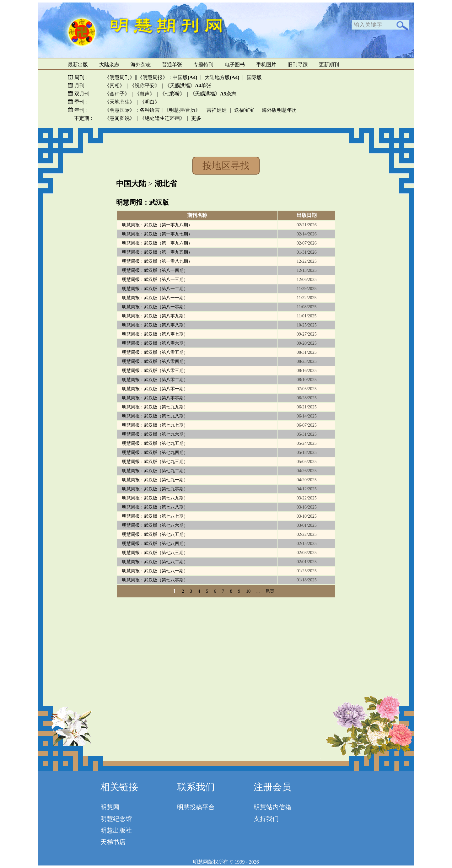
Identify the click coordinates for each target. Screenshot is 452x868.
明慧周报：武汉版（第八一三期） (155, 280)
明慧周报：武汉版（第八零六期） (155, 343)
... (258, 591)
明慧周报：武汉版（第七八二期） (155, 562)
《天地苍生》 (120, 102)
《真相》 (115, 86)
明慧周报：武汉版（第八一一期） (155, 298)
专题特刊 (203, 65)
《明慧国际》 (120, 110)
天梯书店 (113, 842)
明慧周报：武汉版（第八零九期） (155, 316)
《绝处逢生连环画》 (162, 118)
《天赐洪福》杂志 (213, 94)
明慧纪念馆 (116, 819)
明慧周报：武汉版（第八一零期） (155, 307)
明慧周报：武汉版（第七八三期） (155, 553)
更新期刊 (329, 65)
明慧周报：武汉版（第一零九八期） (157, 225)
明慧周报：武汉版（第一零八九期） (157, 261)
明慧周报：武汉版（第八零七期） (155, 334)
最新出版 (78, 65)
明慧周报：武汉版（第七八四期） (155, 544)
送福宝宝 (244, 110)
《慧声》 (145, 94)
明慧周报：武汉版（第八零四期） (155, 361)
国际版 (254, 77)
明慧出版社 (116, 830)
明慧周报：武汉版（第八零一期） (155, 389)
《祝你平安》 (145, 86)
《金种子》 (117, 94)
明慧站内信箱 (272, 807)
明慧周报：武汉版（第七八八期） (155, 507)
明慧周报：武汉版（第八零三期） (155, 371)
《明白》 (150, 102)
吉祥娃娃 (217, 110)
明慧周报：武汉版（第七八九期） (155, 498)
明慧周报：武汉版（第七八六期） (155, 525)
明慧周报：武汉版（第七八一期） (155, 571)
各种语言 (150, 110)
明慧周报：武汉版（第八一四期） (155, 270)
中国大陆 (131, 184)
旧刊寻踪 (298, 65)
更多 (196, 118)
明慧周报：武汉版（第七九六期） (155, 434)
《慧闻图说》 (120, 118)
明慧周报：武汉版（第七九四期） (155, 453)
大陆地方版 (221, 77)
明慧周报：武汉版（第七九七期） (155, 425)
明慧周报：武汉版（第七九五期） (155, 443)
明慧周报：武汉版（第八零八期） (155, 325)
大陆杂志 (109, 65)
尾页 (270, 591)
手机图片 (266, 65)
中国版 (185, 77)
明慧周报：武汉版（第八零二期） (155, 380)
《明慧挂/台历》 (182, 110)
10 (248, 591)
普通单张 (172, 65)
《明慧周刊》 (120, 77)
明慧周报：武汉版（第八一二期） (155, 289)
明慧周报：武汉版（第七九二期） (155, 471)
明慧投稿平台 (196, 807)
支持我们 (266, 819)
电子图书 (235, 65)
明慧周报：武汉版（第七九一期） (155, 480)
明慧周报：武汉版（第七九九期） (155, 407)
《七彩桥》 (172, 94)
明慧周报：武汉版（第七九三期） (155, 462)
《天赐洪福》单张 (188, 86)
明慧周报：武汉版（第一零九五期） (157, 252)
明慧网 (110, 807)
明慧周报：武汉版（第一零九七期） (157, 234)
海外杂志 (141, 65)
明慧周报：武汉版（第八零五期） (155, 352)
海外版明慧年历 (279, 110)
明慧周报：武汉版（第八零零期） (155, 398)
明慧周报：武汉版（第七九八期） (155, 416)
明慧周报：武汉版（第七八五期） (155, 534)
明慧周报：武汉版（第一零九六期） (157, 243)
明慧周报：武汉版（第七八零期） (155, 580)
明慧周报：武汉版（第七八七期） (155, 516)
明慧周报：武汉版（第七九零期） (155, 489)
